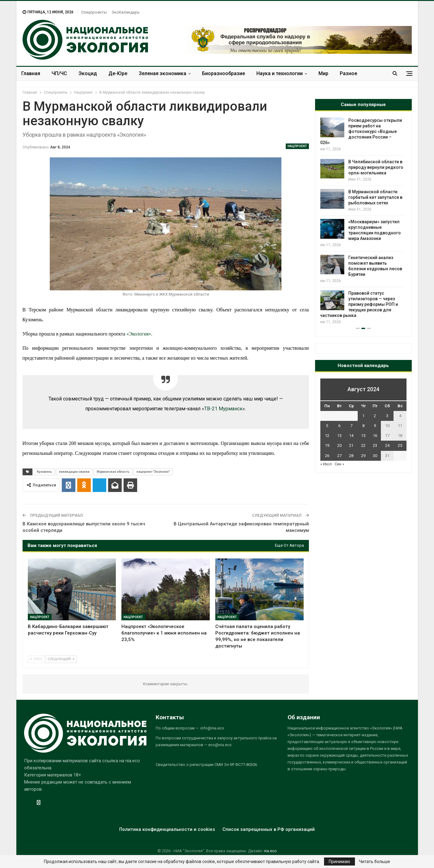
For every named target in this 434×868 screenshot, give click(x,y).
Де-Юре (118, 73)
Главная (31, 73)
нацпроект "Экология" (153, 472)
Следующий (61, 659)
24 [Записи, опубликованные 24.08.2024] (387, 445)
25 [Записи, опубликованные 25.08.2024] (400, 445)
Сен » (339, 464)
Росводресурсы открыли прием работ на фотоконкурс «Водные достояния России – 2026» (362, 131)
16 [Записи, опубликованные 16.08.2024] (375, 436)
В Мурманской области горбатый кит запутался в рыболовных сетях (378, 197)
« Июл (326, 464)
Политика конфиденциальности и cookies (167, 829)
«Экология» (139, 334)
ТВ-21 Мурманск (223, 409)
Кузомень (44, 472)
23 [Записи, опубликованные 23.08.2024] (375, 445)
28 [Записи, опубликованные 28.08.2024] (351, 456)
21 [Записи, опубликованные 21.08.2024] (351, 445)
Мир (323, 73)
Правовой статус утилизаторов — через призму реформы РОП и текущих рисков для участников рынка (360, 304)
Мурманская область (113, 472)
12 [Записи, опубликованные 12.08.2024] (327, 436)
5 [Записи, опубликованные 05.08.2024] (327, 426)
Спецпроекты (94, 12)
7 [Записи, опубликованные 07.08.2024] (351, 426)
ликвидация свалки (74, 472)
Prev (36, 659)
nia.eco (270, 851)
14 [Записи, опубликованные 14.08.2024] (351, 436)
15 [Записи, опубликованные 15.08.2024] (363, 436)
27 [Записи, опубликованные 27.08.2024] (339, 456)
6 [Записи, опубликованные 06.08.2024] (339, 426)
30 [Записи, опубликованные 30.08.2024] (375, 456)
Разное (348, 73)
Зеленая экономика (162, 73)
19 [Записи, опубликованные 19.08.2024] (327, 445)
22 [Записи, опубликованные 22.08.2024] (363, 445)
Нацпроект (297, 146)
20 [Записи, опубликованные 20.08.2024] (339, 445)
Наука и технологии (280, 73)
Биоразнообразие (223, 73)
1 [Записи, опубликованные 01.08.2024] (363, 416)
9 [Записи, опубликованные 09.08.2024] (375, 426)
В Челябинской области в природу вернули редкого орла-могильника (378, 167)
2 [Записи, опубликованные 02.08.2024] (375, 416)
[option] (363, 221)
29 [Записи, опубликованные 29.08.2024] (363, 456)
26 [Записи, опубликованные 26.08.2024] (327, 456)
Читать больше (375, 862)
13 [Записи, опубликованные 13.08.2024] (339, 436)
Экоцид (88, 73)
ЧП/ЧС (59, 73)
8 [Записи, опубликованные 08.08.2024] (363, 426)
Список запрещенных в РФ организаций (269, 829)
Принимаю (339, 862)
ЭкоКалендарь (126, 12)
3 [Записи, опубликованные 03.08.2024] (387, 416)
